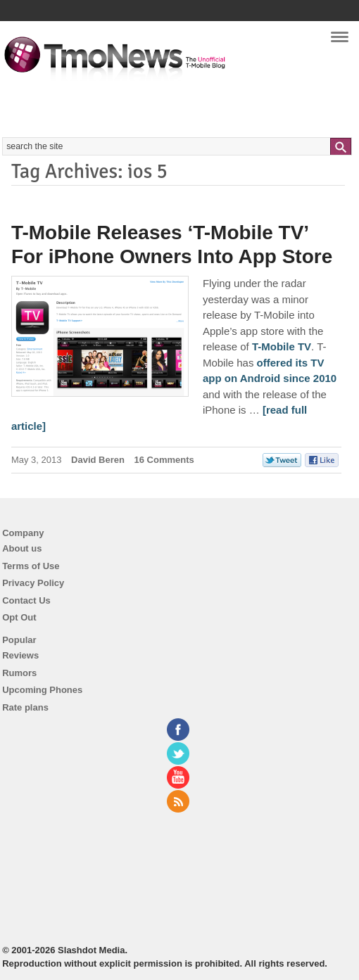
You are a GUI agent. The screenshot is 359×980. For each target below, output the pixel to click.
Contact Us (26, 600)
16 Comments (164, 460)
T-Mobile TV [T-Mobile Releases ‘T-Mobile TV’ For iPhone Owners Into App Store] (282, 346)
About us (22, 548)
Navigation (340, 42)
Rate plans (25, 707)
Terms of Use (31, 566)
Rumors (19, 673)
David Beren (98, 460)
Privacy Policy (33, 583)
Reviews (20, 655)
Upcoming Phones (42, 690)
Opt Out (19, 617)
